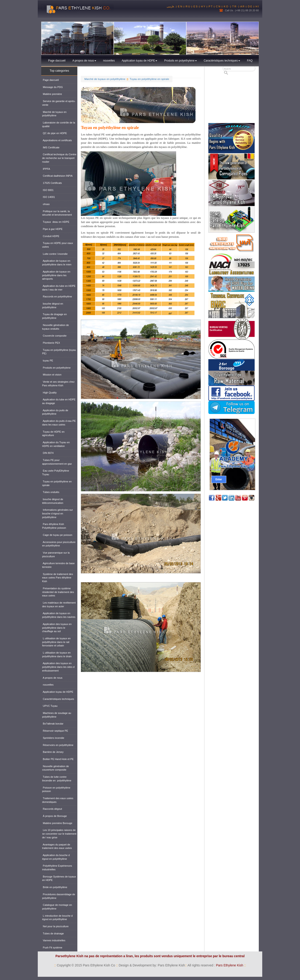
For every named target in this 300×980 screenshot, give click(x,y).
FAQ (250, 61)
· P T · (211, 6)
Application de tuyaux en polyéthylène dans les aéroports (56, 275)
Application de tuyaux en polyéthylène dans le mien (57, 263)
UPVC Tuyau (50, 706)
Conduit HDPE (51, 236)
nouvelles (109, 61)
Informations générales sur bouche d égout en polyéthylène (57, 513)
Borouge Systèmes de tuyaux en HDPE (59, 878)
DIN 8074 (48, 453)
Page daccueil (57, 61)
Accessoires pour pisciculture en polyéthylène (59, 544)
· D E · (250, 6)
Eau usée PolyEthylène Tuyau (56, 472)
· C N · (218, 6)
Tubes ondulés (51, 492)
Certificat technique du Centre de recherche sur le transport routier (59, 158)
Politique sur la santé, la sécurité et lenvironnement (57, 213)
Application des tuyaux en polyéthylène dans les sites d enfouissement (58, 667)
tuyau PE (48, 361)
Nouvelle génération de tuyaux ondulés (55, 327)
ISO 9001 (48, 190)
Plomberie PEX (51, 343)
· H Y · (203, 6)
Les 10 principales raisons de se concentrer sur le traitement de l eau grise (59, 834)
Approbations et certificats (57, 140)
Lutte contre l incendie (55, 254)
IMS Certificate (51, 147)
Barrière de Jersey (53, 752)
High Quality (49, 393)
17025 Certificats (52, 183)
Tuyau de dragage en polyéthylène (54, 316)
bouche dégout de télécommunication (53, 501)
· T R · (235, 6)
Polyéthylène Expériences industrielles (57, 868)
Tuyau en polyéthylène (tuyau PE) (59, 352)
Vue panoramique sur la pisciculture (56, 555)
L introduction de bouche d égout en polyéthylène (57, 918)
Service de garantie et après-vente (59, 103)
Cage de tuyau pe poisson (57, 535)
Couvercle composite (54, 336)
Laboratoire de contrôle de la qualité (59, 124)
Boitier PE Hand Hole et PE (58, 759)
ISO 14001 (49, 197)
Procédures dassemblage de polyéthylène (59, 896)
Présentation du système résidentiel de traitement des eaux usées (58, 592)
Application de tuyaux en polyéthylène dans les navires (59, 615)
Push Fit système (52, 948)
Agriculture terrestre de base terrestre (58, 565)
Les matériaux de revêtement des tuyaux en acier (59, 604)
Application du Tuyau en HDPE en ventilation (56, 444)
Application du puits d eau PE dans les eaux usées (59, 423)
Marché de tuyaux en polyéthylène (105, 79)
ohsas (46, 204)
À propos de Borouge (54, 816)
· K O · (226, 6)
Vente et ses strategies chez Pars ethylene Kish (58, 384)
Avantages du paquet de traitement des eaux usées (57, 846)
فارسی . (171, 6)
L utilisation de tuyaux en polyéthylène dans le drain (57, 654)
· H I (256, 6)
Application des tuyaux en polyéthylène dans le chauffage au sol (57, 628)
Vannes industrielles (54, 940)
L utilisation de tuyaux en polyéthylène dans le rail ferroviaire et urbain (56, 642)
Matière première (52, 94)
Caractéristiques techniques (222, 61)
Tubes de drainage (53, 933)
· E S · (195, 6)
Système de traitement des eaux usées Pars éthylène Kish (58, 578)
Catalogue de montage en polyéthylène (57, 907)
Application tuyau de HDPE (140, 61)
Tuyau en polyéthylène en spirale (149, 79)
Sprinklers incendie (53, 738)
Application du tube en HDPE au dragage (59, 401)
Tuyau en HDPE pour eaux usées (58, 245)
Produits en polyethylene (180, 61)
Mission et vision (52, 375)
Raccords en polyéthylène (57, 296)
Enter (219, 479)
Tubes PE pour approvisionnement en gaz (57, 462)
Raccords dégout (52, 809)
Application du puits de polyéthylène (55, 412)
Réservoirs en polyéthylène (58, 745)
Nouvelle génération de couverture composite (55, 768)
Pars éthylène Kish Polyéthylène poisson (54, 526)
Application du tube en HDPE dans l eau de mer (59, 288)
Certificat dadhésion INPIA (57, 176)
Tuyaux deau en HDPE (56, 222)
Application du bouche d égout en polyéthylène (56, 857)
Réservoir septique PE (55, 731)
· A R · (242, 6)
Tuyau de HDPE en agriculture (53, 434)
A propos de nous (84, 61)
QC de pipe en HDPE (55, 133)
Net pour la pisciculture (55, 926)
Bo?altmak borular (53, 724)
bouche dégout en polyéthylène (53, 305)
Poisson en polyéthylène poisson (56, 789)
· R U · (188, 6)
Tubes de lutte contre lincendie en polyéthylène (57, 779)
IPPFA (46, 169)
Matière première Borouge (57, 823)
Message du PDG (52, 87)
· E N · (180, 6)
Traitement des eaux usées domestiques (58, 800)
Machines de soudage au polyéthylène (57, 715)
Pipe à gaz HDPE (52, 229)
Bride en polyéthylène (55, 887)
